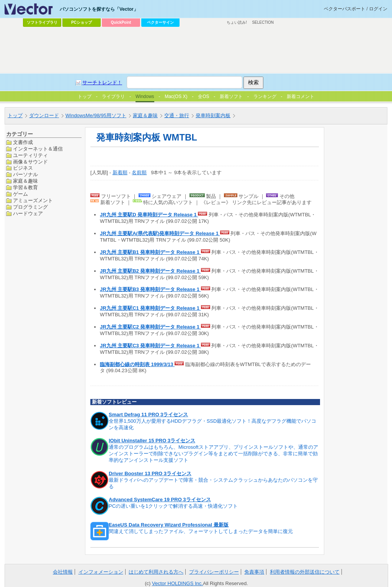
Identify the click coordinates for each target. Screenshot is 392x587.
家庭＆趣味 (145, 115)
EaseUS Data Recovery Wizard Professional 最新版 (169, 525)
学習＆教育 (25, 187)
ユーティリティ (30, 155)
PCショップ (82, 22)
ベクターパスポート (345, 9)
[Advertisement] (196, 50)
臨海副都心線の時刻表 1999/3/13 (137, 364)
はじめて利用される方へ (156, 572)
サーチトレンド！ (102, 83)
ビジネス (23, 168)
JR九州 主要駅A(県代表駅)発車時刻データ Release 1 (160, 233)
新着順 (120, 173)
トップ (15, 115)
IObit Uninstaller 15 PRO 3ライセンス (152, 441)
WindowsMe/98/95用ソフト (96, 115)
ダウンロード (44, 115)
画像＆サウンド (30, 162)
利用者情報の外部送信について (305, 572)
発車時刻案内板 (213, 115)
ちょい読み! (237, 22)
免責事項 (254, 572)
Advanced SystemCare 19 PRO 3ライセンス (160, 500)
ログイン (378, 9)
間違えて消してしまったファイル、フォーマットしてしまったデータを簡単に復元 (201, 531)
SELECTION (263, 22)
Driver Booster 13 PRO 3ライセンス (150, 473)
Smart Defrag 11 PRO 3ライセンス (148, 414)
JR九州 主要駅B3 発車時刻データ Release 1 (150, 289)
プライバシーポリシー (214, 572)
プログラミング (30, 207)
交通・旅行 (177, 115)
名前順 (139, 173)
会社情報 (63, 572)
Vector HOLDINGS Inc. (177, 583)
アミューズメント (33, 200)
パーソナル (25, 174)
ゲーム (20, 194)
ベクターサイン (160, 22)
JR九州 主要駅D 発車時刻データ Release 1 (149, 215)
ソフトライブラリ (42, 22)
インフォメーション (101, 572)
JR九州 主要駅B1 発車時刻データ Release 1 (150, 252)
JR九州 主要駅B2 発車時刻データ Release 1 (150, 271)
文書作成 (23, 142)
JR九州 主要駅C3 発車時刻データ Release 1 (150, 346)
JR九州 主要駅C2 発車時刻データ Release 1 (150, 327)
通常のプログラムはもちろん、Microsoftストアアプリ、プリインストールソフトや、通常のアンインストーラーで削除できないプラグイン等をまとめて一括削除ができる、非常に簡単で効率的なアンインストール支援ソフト (213, 454)
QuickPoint (121, 22)
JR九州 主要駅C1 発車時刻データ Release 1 (150, 308)
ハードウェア (28, 213)
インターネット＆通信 (38, 149)
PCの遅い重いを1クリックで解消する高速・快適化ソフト (173, 506)
